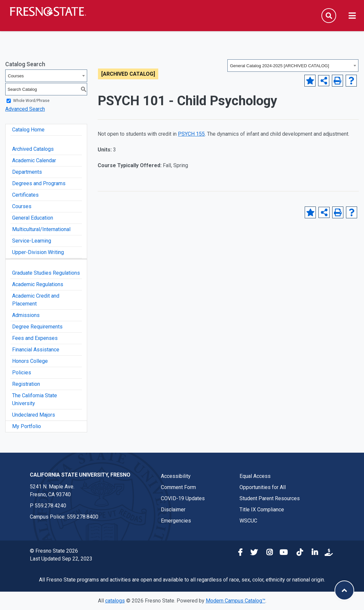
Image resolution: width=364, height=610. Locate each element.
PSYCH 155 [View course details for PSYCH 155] (191, 134)
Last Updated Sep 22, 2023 (61, 559)
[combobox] (293, 66)
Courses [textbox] (16, 76)
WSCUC (248, 521)
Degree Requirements (37, 327)
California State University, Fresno (80, 475)
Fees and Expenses (35, 338)
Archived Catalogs (33, 149)
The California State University (35, 399)
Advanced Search (25, 109)
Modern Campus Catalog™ (236, 601)
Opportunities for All (263, 487)
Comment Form (178, 487)
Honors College (30, 361)
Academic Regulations (38, 284)
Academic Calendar (34, 160)
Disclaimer (173, 510)
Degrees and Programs (39, 183)
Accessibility (176, 476)
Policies (22, 373)
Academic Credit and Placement (36, 300)
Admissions (26, 315)
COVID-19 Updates (183, 498)
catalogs (115, 601)
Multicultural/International (41, 229)
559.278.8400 (83, 517)
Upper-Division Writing (38, 252)
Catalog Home (28, 130)
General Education (33, 218)
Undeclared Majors (34, 415)
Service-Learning (32, 241)
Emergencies (176, 521)
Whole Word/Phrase (31, 101)
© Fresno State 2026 (54, 551)
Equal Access (255, 476)
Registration (26, 384)
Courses (22, 206)
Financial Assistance (36, 350)
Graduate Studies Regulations (46, 273)
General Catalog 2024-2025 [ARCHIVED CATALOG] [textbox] (279, 66)
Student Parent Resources (270, 498)
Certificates (25, 195)
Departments (27, 172)
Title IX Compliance (262, 510)
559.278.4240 (50, 506)
